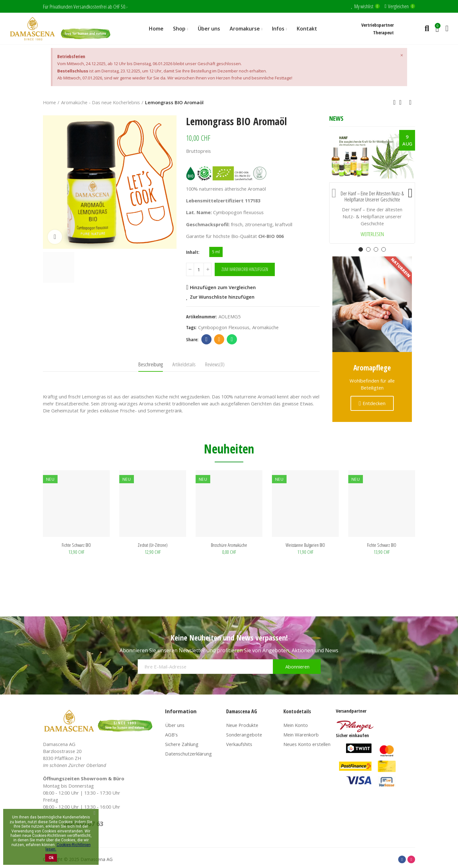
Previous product (394, 102)
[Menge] (199, 269)
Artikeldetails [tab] (184, 364)
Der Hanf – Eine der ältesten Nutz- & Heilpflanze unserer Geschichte (372, 197)
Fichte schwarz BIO (229, 545)
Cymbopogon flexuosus (224, 327)
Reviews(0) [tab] (215, 364)
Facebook (207, 339)
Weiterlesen (372, 234)
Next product (410, 102)
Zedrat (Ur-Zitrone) (305, 545)
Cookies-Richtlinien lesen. (68, 847)
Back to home (402, 102)
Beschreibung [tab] (151, 364)
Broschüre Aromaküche (76, 545)
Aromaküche (265, 327)
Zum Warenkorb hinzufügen (245, 269)
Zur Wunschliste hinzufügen (222, 297)
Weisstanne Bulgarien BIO (153, 545)
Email (219, 339)
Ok (51, 858)
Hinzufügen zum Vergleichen (223, 287)
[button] (334, 192)
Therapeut (383, 32)
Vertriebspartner (378, 25)
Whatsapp (232, 339)
